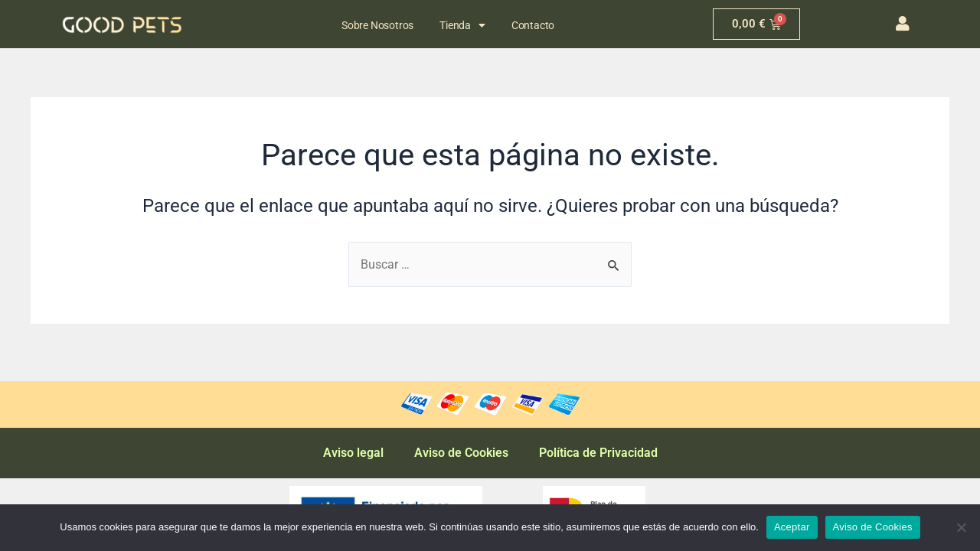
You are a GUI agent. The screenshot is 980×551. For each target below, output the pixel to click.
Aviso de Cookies (461, 453)
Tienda (462, 25)
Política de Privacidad (598, 453)
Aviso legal (353, 453)
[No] (961, 527)
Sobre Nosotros (377, 25)
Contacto (533, 25)
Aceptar (792, 527)
